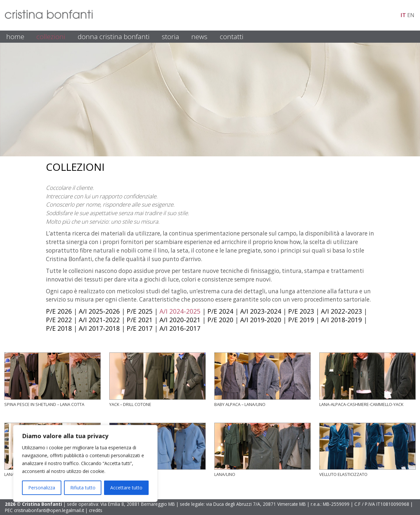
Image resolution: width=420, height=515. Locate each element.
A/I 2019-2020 (261, 320)
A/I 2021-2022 (99, 320)
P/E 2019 (301, 320)
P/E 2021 (140, 320)
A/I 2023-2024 (261, 311)
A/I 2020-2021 (180, 320)
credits (96, 510)
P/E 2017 (140, 328)
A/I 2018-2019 (341, 320)
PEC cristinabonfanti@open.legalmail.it (44, 510)
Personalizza (42, 488)
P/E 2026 (59, 311)
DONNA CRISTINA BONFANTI (114, 36)
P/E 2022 (59, 320)
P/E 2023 (301, 311)
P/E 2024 (220, 311)
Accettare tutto (126, 488)
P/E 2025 (140, 311)
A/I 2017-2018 (99, 328)
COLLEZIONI (51, 36)
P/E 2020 (220, 320)
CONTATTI (232, 36)
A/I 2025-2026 (99, 311)
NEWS (199, 36)
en (411, 15)
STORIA (170, 36)
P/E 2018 (59, 328)
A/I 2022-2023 (341, 311)
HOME (15, 36)
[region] (85, 463)
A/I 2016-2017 (180, 328)
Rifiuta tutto (83, 488)
